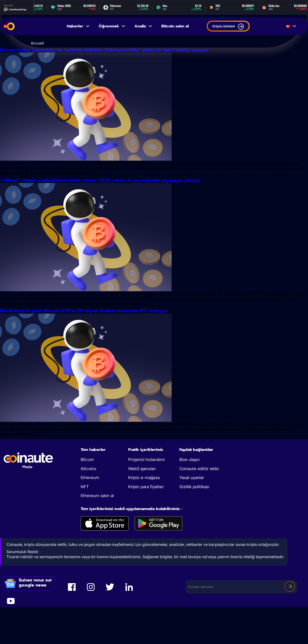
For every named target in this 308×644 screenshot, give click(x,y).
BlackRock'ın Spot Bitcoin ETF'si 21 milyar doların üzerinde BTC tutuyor (148, 347)
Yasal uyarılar (192, 521)
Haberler (78, 26)
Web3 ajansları (142, 512)
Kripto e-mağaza (144, 521)
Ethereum (90, 521)
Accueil (37, 43)
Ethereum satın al (97, 539)
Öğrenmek (112, 26)
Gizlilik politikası (194, 530)
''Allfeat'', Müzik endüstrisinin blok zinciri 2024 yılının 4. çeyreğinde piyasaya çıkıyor (131, 202)
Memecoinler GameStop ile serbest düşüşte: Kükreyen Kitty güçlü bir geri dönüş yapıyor (140, 57)
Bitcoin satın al (175, 26)
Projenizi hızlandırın (147, 503)
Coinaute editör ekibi (199, 512)
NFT (85, 530)
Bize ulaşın (190, 503)
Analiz (144, 26)
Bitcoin (87, 503)
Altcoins (88, 512)
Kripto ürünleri (228, 27)
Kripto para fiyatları (146, 530)
